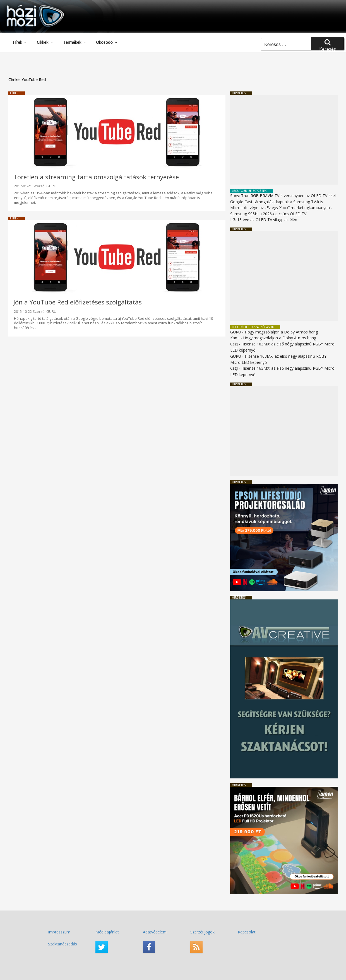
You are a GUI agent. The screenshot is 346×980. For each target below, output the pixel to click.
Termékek (75, 42)
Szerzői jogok (202, 932)
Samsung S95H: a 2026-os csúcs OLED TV (268, 214)
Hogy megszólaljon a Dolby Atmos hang (281, 332)
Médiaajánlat (107, 932)
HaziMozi (27, 7)
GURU (51, 186)
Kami (235, 338)
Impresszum (59, 932)
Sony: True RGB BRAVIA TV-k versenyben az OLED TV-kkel (283, 196)
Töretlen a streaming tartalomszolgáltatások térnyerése (96, 177)
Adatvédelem (155, 932)
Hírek (20, 42)
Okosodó (107, 42)
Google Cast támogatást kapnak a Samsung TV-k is (277, 202)
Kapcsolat (247, 932)
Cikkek (45, 42)
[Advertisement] (284, 140)
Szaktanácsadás (63, 944)
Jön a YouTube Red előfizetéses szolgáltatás (78, 302)
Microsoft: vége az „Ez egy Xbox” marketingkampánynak (281, 208)
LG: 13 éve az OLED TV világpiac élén (264, 220)
